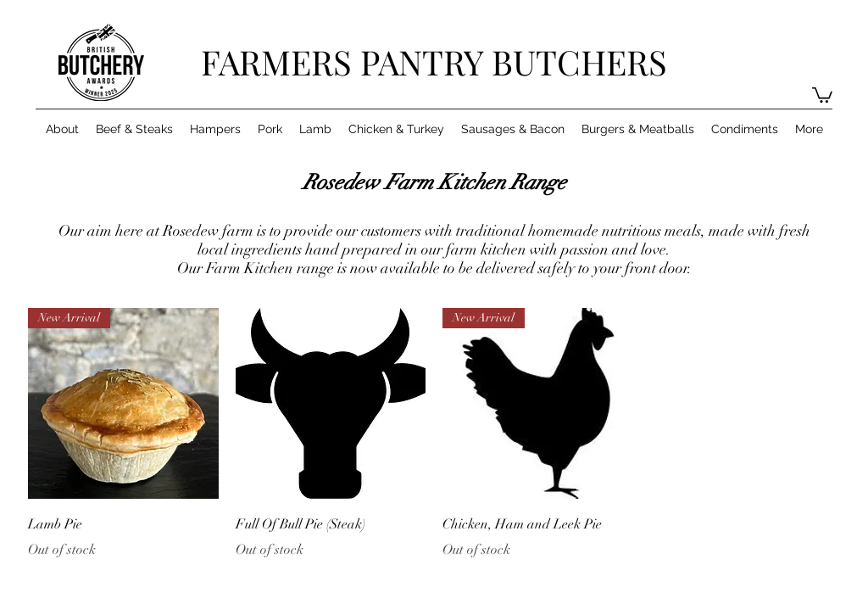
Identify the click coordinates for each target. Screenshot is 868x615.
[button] (822, 94)
